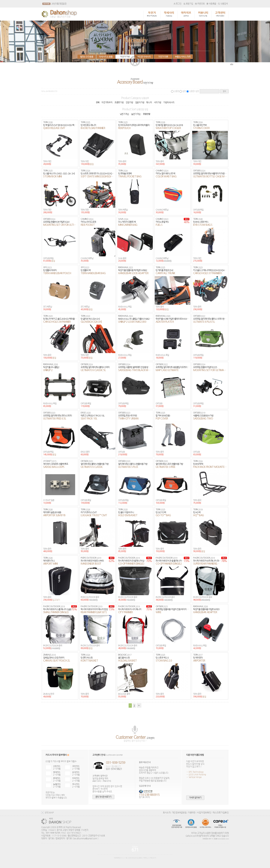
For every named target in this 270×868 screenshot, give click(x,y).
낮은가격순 (124, 114)
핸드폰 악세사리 (144, 57)
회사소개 (167, 812)
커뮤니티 (203, 14)
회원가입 (188, 4)
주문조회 (200, 4)
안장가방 (129, 102)
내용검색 (223, 4)
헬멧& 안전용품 (87, 57)
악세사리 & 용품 (106, 57)
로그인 (178, 4)
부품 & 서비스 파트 (183, 57)
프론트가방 (119, 102)
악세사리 (169, 14)
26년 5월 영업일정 (59, 4)
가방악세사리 (169, 102)
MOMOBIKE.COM (223, 839)
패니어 (149, 102)
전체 (98, 102)
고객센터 (220, 14)
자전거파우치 (107, 102)
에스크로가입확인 (221, 812)
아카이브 (186, 14)
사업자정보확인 (204, 812)
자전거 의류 (163, 57)
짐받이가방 (140, 102)
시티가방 (158, 102)
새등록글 (211, 4)
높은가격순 (136, 114)
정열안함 (147, 114)
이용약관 (192, 812)
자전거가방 (125, 57)
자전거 (152, 14)
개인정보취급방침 (179, 812)
